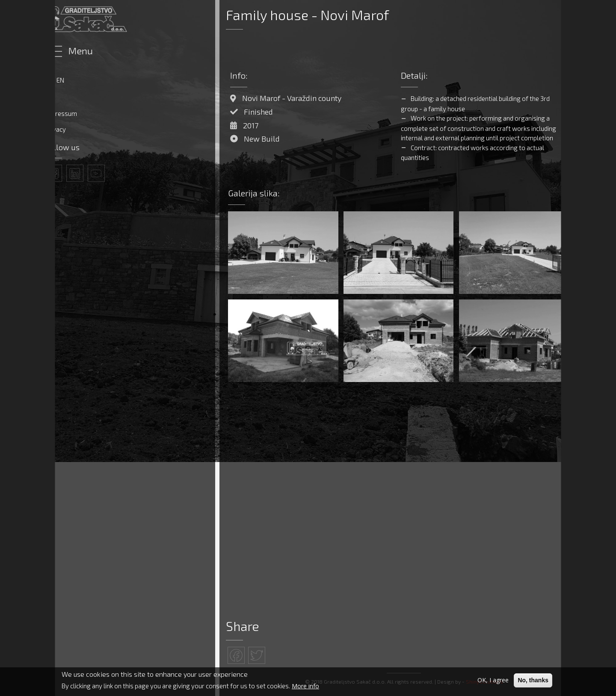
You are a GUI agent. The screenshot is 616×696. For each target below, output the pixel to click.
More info (305, 686)
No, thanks (533, 680)
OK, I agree (493, 680)
